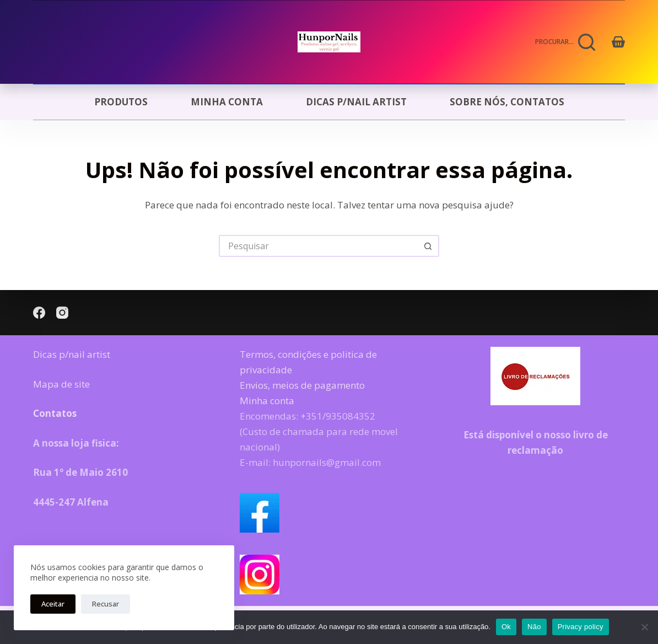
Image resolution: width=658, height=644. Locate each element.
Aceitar (53, 604)
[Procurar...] (565, 42)
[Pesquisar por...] (318, 246)
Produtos (121, 102)
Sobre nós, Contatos (507, 102)
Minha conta (227, 102)
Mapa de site (61, 384)
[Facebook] (39, 313)
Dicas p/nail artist (356, 102)
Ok (506, 627)
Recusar (106, 604)
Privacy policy (581, 627)
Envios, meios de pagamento (302, 385)
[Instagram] (62, 313)
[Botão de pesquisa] (428, 246)
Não (534, 627)
